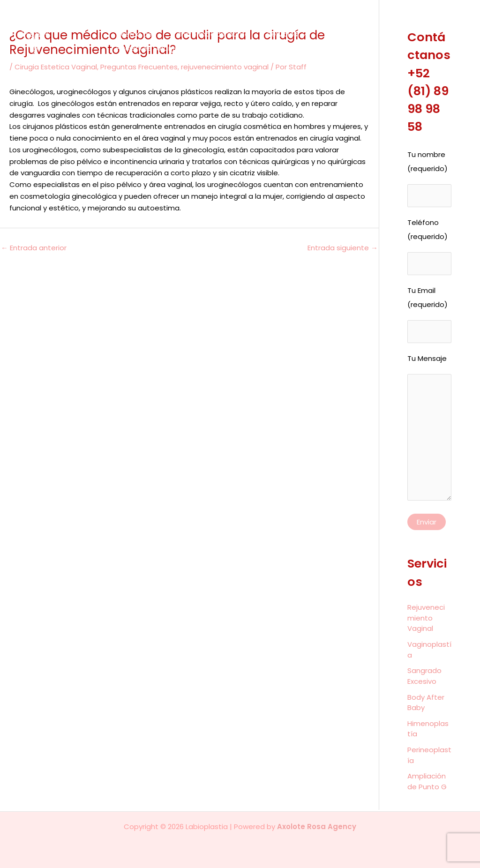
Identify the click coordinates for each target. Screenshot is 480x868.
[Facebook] (454, 36)
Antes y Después (341, 34)
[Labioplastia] (50, 41)
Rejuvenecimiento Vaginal (426, 620)
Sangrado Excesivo (424, 678)
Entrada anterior (34, 248)
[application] (293, 34)
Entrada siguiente (343, 248)
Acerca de (132, 34)
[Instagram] (455, 47)
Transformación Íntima (204, 34)
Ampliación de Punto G (427, 783)
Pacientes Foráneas (149, 48)
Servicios (278, 34)
